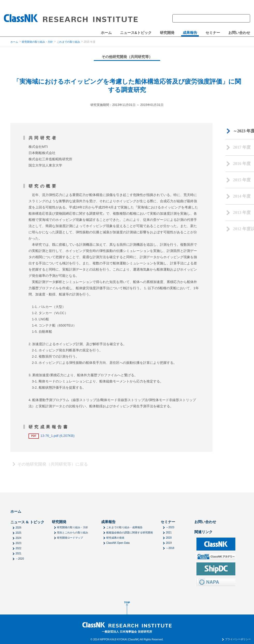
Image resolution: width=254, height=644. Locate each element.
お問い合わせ (239, 33)
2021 (18, 553)
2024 (18, 538)
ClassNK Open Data (118, 543)
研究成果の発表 (115, 538)
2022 (18, 548)
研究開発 (167, 33)
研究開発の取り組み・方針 (37, 42)
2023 (18, 543)
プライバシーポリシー (238, 639)
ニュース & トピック (27, 522)
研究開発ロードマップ (70, 538)
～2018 (170, 548)
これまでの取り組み (68, 42)
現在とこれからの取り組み (73, 533)
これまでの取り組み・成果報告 (124, 527)
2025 (18, 533)
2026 (18, 528)
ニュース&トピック (136, 33)
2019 (169, 543)
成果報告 (190, 33)
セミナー (213, 33)
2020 (169, 538)
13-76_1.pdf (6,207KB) (52, 436)
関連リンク (203, 532)
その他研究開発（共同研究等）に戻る (53, 464)
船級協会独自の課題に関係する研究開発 (130, 533)
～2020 (20, 559)
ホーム (106, 33)
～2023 (170, 527)
